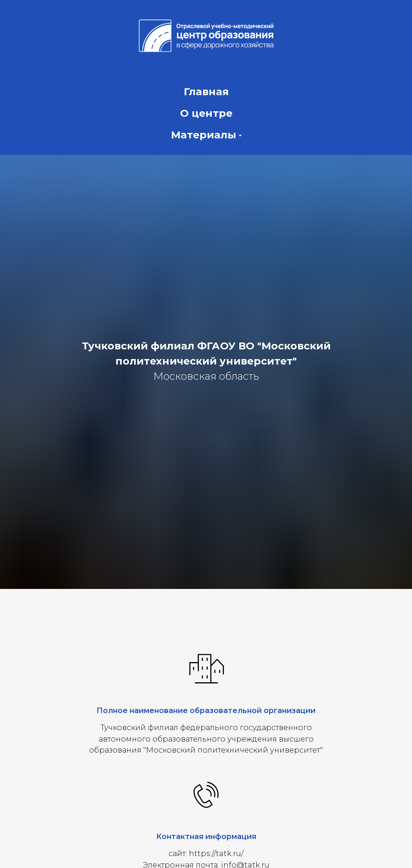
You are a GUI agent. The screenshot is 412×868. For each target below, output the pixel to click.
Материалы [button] (203, 135)
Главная (206, 92)
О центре (206, 113)
